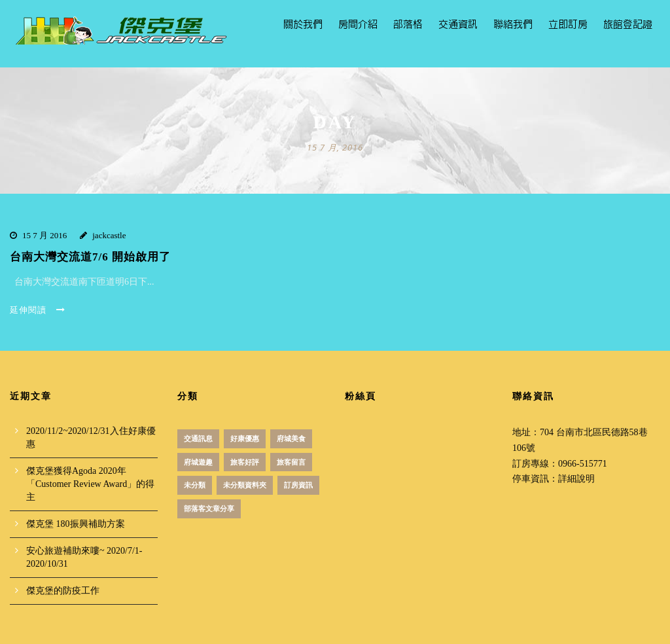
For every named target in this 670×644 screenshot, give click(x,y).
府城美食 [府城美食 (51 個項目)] (291, 438)
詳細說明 (576, 479)
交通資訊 (458, 25)
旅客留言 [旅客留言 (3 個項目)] (291, 462)
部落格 (408, 25)
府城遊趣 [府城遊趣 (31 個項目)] (198, 462)
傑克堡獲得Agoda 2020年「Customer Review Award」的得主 (90, 484)
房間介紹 (358, 25)
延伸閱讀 (38, 310)
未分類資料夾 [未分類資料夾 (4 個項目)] (245, 485)
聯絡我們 (513, 25)
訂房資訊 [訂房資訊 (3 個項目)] (298, 485)
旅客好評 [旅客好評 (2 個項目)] (245, 462)
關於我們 (303, 25)
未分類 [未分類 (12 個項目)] (195, 485)
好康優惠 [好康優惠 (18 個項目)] (245, 438)
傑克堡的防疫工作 (63, 591)
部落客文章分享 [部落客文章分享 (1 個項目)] (209, 509)
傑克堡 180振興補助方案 (76, 524)
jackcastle (109, 235)
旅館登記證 (628, 25)
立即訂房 (568, 25)
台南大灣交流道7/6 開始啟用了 (90, 257)
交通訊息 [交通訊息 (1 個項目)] (198, 438)
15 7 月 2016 (44, 235)
